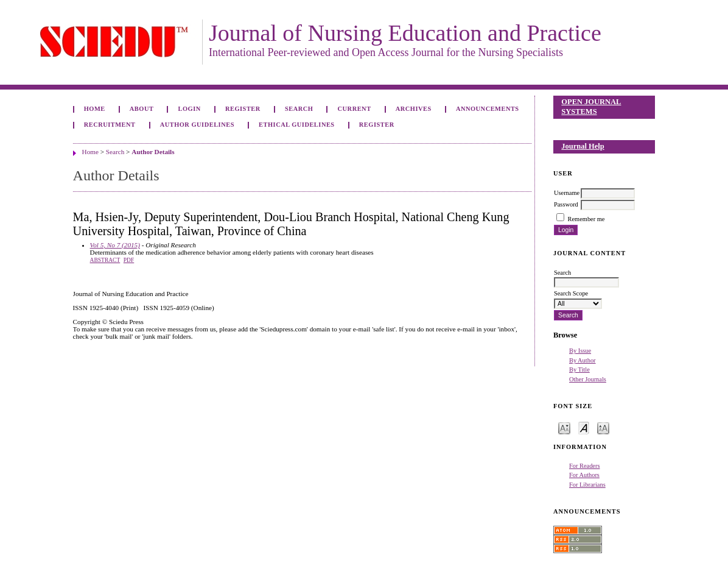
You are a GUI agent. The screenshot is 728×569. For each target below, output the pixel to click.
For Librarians (587, 485)
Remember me (586, 219)
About (142, 109)
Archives (414, 109)
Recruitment (110, 125)
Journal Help (583, 146)
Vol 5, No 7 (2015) (115, 245)
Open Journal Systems (591, 107)
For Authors (584, 475)
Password (566, 204)
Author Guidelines (197, 125)
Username (567, 193)
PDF (129, 260)
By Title (579, 369)
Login (190, 109)
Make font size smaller (564, 427)
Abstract (105, 260)
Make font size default (584, 427)
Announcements (488, 109)
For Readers (585, 466)
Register (243, 109)
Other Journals (588, 379)
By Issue (580, 351)
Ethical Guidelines (297, 125)
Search (299, 109)
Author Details (153, 152)
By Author (583, 360)
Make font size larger (603, 427)
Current (355, 109)
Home (95, 109)
